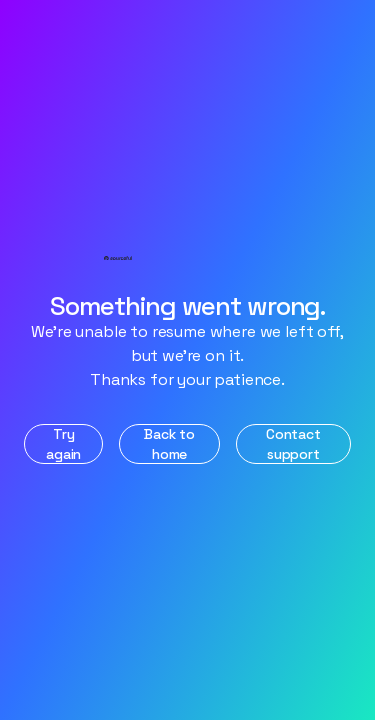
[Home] (188, 258)
